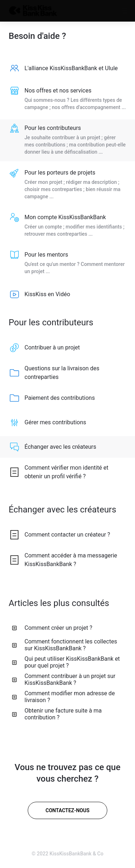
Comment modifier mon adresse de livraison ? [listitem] (63, 697)
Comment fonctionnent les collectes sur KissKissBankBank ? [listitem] (64, 645)
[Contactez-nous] (67, 810)
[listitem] (67, 68)
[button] (111, 11)
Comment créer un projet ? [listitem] (52, 628)
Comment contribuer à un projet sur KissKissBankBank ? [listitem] (64, 679)
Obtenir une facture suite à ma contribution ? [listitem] (57, 714)
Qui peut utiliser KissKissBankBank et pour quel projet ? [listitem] (66, 662)
